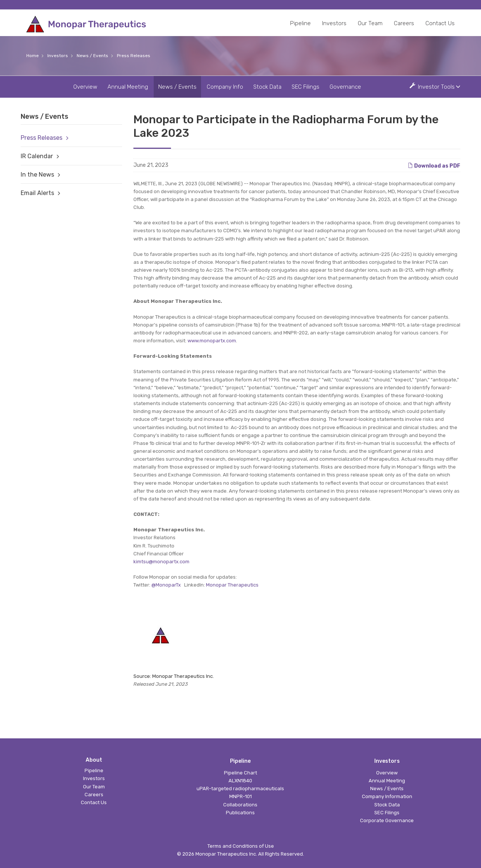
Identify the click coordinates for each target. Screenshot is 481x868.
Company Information (387, 796)
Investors (334, 23)
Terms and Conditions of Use (241, 846)
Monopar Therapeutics (232, 585)
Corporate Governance (387, 820)
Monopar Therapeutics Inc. (226, 854)
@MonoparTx (166, 585)
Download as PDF (434, 165)
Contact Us (440, 23)
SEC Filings (306, 87)
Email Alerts (37, 193)
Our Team (370, 23)
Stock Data (267, 87)
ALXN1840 (240, 781)
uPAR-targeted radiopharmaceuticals (240, 789)
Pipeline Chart (240, 773)
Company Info (225, 87)
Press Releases (134, 56)
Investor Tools (437, 87)
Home (33, 56)
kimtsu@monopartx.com (161, 562)
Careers (404, 23)
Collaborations (240, 805)
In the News (37, 175)
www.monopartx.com (212, 341)
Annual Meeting (128, 87)
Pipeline (300, 23)
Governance (345, 87)
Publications (240, 813)
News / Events (92, 56)
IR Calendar (37, 156)
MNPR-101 (240, 796)
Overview (85, 87)
